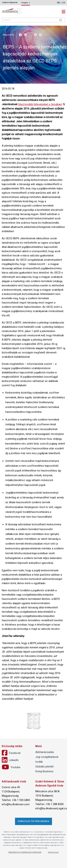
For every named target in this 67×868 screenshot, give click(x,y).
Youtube (30, 35)
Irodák (39, 762)
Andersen (16, 11)
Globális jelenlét (44, 767)
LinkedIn (25, 35)
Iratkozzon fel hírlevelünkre (33, 821)
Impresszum (53, 852)
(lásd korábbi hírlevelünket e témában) (40, 104)
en (64, 3)
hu (58, 3)
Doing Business (44, 771)
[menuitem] (26, 4)
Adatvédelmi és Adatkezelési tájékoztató (25, 852)
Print (40, 35)
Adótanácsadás (45, 752)
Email (35, 35)
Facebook (20, 35)
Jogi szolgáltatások (47, 757)
